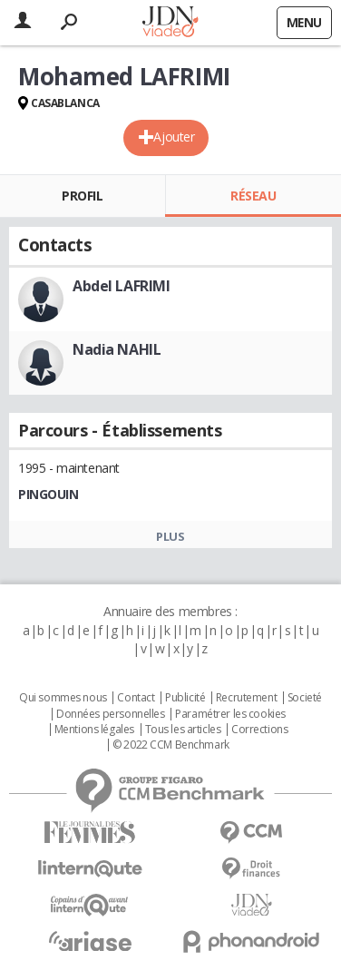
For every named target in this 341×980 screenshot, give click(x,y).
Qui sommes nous (63, 698)
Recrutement (246, 698)
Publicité (185, 698)
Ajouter (174, 137)
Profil (82, 196)
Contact (136, 698)
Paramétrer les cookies (230, 714)
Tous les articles (183, 730)
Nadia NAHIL (117, 349)
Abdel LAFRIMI (122, 286)
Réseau (253, 196)
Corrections (259, 730)
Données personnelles (111, 714)
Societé (305, 698)
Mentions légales (94, 730)
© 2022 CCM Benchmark (171, 745)
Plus (170, 536)
